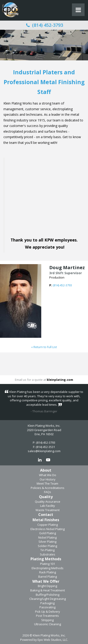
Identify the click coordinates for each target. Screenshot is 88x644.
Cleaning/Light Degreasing (48, 599)
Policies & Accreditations (48, 488)
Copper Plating (48, 525)
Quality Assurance (48, 502)
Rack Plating (48, 572)
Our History (48, 479)
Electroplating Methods (48, 568)
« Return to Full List (44, 347)
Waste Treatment (48, 510)
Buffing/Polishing (48, 595)
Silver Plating (47, 542)
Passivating (47, 607)
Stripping (47, 620)
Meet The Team (47, 483)
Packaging (47, 603)
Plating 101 (48, 564)
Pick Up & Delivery (48, 612)
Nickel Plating (47, 537)
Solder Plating (47, 546)
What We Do (48, 475)
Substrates (48, 554)
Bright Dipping (47, 586)
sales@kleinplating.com (44, 451)
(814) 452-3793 (44, 25)
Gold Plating (48, 533)
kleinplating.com (60, 380)
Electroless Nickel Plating (48, 529)
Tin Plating (47, 550)
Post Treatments (47, 616)
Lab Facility (48, 506)
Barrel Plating (48, 577)
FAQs (48, 492)
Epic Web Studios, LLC (52, 640)
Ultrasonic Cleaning (48, 624)
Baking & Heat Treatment (48, 590)
